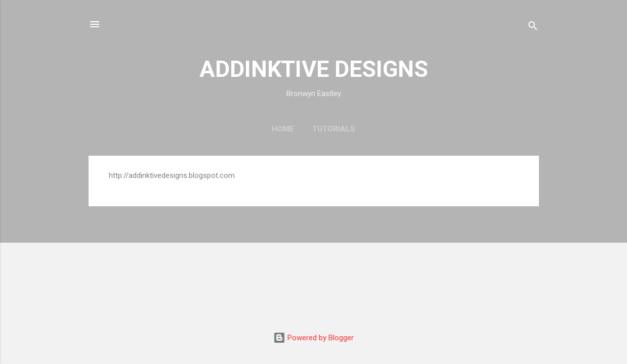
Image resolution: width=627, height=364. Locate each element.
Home (283, 129)
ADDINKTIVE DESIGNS (314, 69)
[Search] (533, 28)
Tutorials (334, 129)
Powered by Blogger (313, 338)
